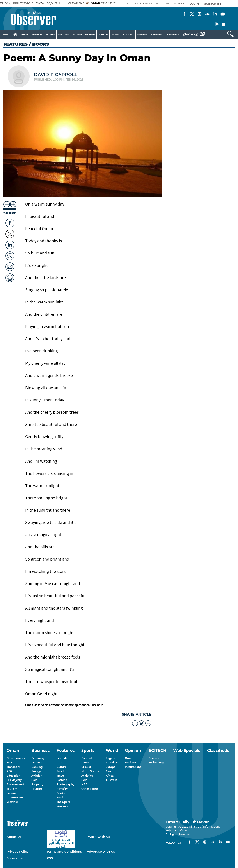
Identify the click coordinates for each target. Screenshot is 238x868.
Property (37, 784)
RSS (50, 858)
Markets (37, 763)
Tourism (12, 789)
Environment (15, 784)
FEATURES (64, 34)
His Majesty (14, 780)
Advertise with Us (101, 852)
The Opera (63, 802)
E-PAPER (142, 34)
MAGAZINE (156, 34)
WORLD (77, 34)
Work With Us (99, 837)
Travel (60, 776)
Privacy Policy (18, 852)
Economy (38, 758)
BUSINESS (37, 34)
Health (11, 763)
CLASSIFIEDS (172, 34)
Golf (84, 780)
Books (61, 793)
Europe (110, 767)
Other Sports (90, 789)
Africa (110, 776)
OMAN (24, 34)
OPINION (90, 34)
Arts (59, 763)
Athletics (87, 776)
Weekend (63, 806)
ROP (10, 771)
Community (15, 797)
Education (13, 776)
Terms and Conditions (64, 852)
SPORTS (50, 34)
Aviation (37, 776)
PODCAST (128, 34)
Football (87, 758)
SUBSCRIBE (213, 3)
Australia (111, 780)
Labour (11, 793)
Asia (108, 771)
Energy (36, 771)
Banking (37, 767)
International (133, 767)
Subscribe (15, 858)
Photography (65, 784)
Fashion (62, 780)
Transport (13, 767)
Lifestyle (62, 758)
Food (60, 771)
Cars (34, 780)
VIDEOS (115, 34)
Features (15, 44)
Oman (129, 758)
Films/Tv (62, 789)
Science (154, 758)
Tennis (85, 763)
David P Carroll (56, 75)
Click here (97, 705)
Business (131, 763)
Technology (156, 763)
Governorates (16, 758)
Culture (61, 767)
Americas (112, 763)
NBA (84, 784)
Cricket (86, 767)
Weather (12, 802)
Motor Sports (90, 771)
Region (110, 758)
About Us (14, 837)
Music (60, 797)
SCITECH (103, 34)
